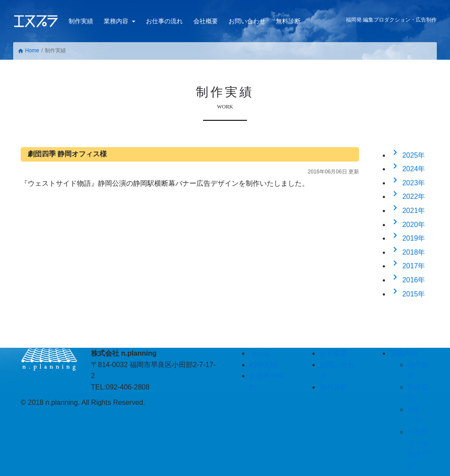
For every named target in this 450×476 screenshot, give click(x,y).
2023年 (407, 183)
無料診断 (288, 21)
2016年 (407, 280)
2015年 (407, 294)
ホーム (260, 353)
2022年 (407, 197)
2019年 (407, 238)
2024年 (407, 169)
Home (28, 51)
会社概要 (206, 21)
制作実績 (81, 21)
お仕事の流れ (164, 21)
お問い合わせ (247, 21)
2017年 (407, 266)
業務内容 (117, 21)
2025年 (407, 155)
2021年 (407, 211)
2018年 (407, 252)
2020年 (407, 225)
